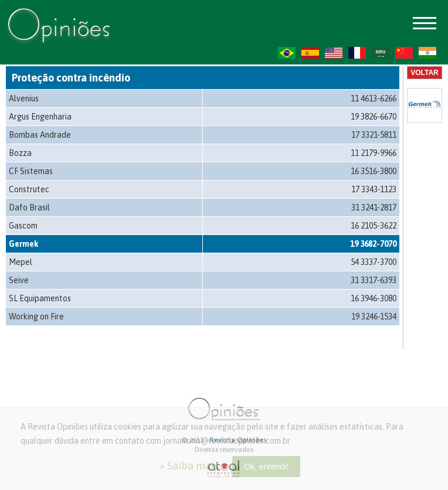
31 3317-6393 (374, 280)
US (334, 53)
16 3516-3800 (374, 171)
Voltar (425, 73)
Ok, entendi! (266, 467)
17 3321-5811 (374, 135)
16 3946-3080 (374, 298)
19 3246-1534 (374, 317)
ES (310, 53)
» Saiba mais (189, 466)
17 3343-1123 (374, 189)
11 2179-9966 (374, 153)
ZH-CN (404, 53)
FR (357, 53)
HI (427, 53)
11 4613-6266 (374, 98)
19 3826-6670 (374, 117)
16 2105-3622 (374, 226)
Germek (24, 244)
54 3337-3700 (374, 262)
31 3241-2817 (374, 207)
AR (381, 53)
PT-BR (287, 53)
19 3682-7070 (373, 244)
